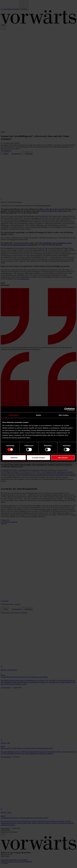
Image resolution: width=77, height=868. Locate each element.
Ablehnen (14, 458)
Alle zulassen (63, 458)
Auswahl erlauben (38, 458)
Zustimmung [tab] (13, 415)
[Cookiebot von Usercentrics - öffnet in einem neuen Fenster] (66, 409)
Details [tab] (39, 415)
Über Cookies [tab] (64, 415)
